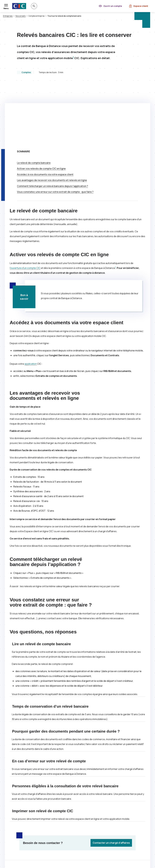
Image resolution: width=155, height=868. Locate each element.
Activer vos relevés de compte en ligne (41, 108)
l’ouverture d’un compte (25, 208)
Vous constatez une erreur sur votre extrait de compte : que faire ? (55, 131)
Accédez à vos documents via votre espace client (45, 114)
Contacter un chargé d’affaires (111, 782)
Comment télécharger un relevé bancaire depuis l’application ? (52, 126)
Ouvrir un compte (113, 6)
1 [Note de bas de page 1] (73, 57)
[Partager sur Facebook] (92, 810)
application (31, 303)
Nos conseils (21, 16)
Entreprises (8, 16)
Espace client (141, 6)
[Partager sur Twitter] (85, 810)
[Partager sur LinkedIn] (99, 810)
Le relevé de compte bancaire (34, 102)
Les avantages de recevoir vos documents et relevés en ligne (52, 120)
